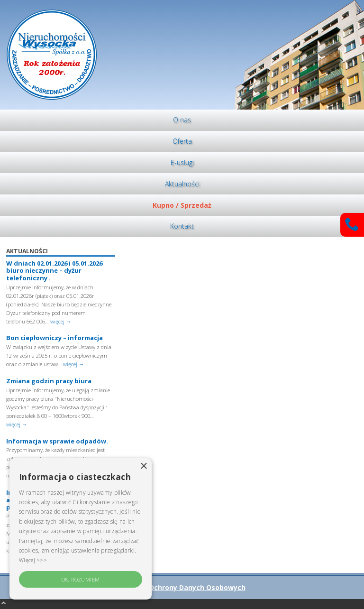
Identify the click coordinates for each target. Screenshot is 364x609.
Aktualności (182, 184)
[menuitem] (182, 120)
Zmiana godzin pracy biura (49, 381)
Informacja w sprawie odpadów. (57, 441)
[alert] (81, 529)
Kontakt (182, 226)
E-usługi (182, 162)
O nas (182, 120)
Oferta (182, 141)
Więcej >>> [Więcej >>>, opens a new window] (33, 560)
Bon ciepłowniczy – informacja (55, 338)
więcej (61, 321)
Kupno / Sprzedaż (182, 205)
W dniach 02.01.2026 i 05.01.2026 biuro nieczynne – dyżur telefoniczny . (54, 271)
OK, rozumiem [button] (81, 579)
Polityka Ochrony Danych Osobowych (182, 587)
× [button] (143, 466)
